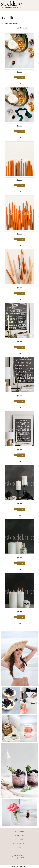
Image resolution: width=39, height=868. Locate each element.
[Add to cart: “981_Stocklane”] (15, 617)
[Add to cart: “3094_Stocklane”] (15, 185)
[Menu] (37, 5)
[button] (20, 84)
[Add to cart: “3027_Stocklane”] (15, 401)
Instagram (20, 832)
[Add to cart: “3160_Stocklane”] (15, 131)
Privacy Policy (19, 851)
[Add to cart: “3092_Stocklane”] (15, 293)
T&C (19, 847)
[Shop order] (27, 28)
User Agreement (19, 843)
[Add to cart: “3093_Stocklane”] (15, 239)
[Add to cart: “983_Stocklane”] (15, 563)
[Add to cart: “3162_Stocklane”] (15, 77)
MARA (23, 858)
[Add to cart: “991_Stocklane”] (15, 509)
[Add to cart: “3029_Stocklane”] (15, 347)
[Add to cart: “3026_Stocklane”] (15, 455)
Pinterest (20, 840)
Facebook (20, 836)
